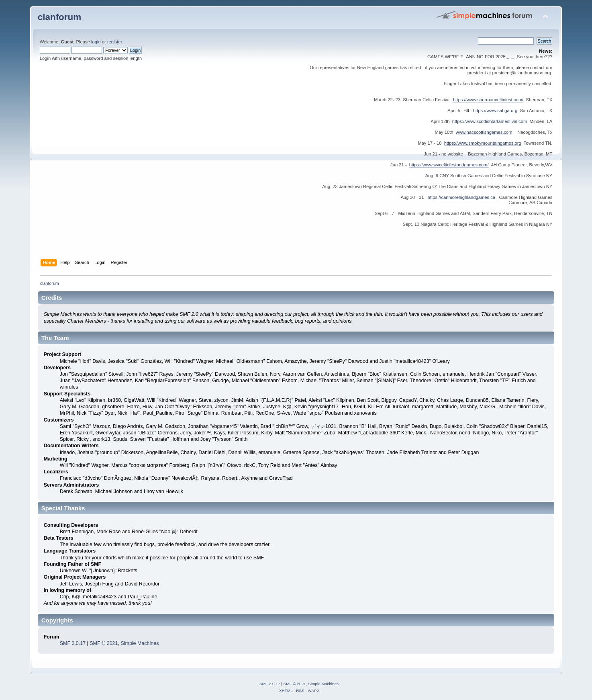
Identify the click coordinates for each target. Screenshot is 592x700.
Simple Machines (140, 643)
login (96, 42)
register (115, 42)
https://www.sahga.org (495, 111)
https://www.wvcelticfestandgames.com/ (449, 165)
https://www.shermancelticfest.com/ (488, 100)
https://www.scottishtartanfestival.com (490, 121)
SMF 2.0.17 (73, 643)
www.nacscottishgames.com (484, 132)
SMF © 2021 (104, 643)
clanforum (60, 17)
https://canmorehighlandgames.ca (461, 197)
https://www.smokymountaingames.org (483, 143)
